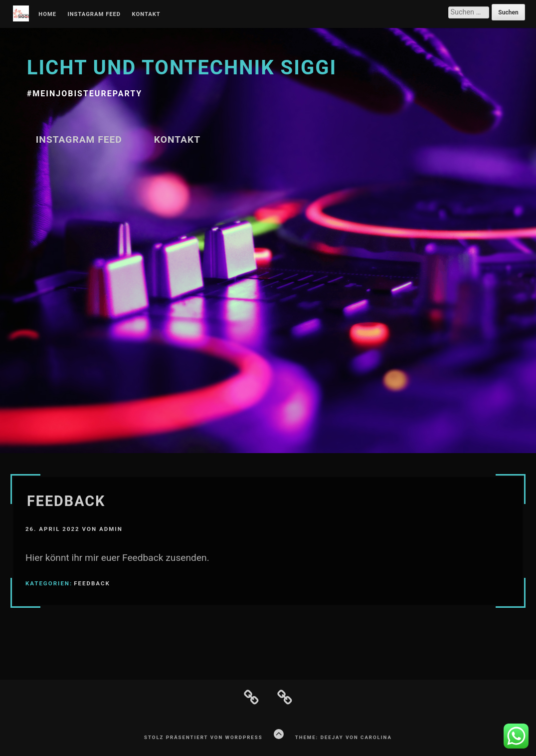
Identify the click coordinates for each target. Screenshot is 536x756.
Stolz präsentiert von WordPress (203, 737)
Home (47, 14)
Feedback (66, 501)
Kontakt (146, 14)
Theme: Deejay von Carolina (344, 737)
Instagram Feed (94, 14)
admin (111, 529)
